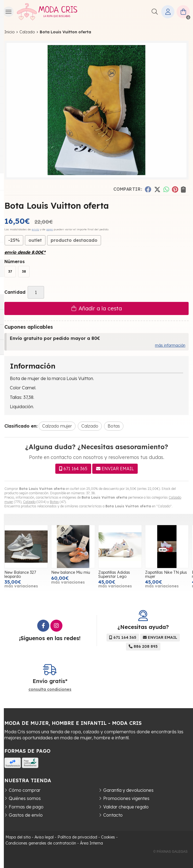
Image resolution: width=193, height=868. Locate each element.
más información (170, 345)
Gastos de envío (26, 815)
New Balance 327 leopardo (32, 574)
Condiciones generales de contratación (41, 843)
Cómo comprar (25, 790)
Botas (54, 502)
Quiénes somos (25, 798)
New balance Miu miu (83, 572)
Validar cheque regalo (126, 807)
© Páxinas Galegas (170, 852)
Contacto (113, 815)
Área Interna (91, 843)
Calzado (29, 502)
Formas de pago (26, 807)
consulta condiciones (50, 689)
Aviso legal (44, 837)
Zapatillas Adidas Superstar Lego (126, 574)
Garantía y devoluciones (128, 790)
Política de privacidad (77, 837)
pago (50, 229)
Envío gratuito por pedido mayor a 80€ (55, 338)
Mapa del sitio (18, 837)
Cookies (108, 837)
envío (35, 229)
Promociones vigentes (126, 798)
